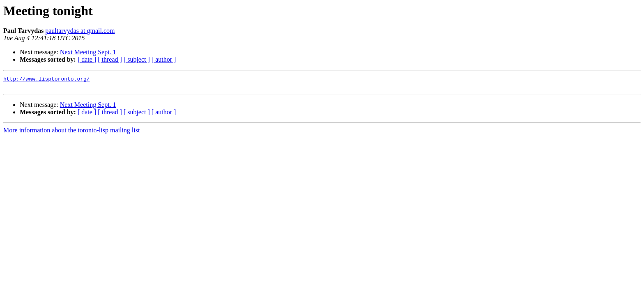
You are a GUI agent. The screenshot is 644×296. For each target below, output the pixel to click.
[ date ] (87, 59)
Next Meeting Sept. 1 (88, 52)
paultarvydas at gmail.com (80, 31)
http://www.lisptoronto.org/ (47, 80)
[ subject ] (137, 59)
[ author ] (164, 59)
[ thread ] (110, 59)
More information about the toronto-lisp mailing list (71, 133)
